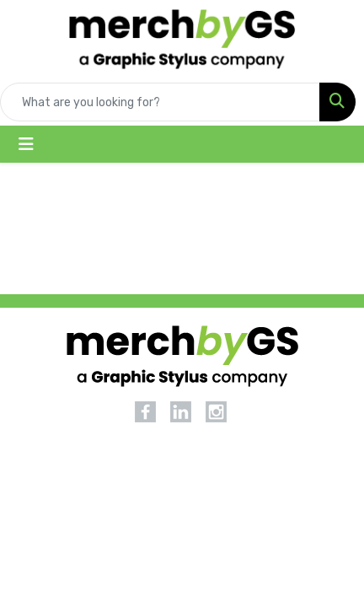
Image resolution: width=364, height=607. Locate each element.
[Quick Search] (160, 102)
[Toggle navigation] (26, 144)
